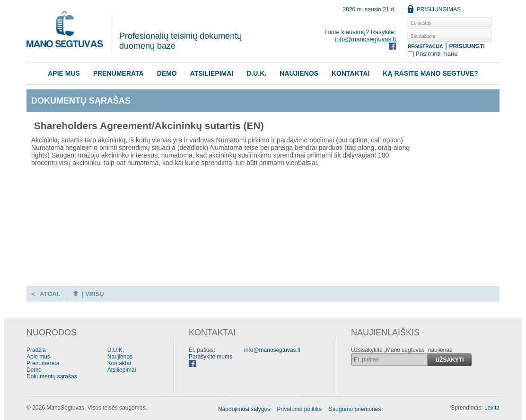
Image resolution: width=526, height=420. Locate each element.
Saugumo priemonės (355, 409)
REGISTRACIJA (425, 47)
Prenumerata (118, 73)
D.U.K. (256, 73)
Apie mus (64, 73)
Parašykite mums (210, 357)
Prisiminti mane (433, 54)
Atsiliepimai (212, 73)
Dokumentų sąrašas (52, 376)
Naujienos (299, 73)
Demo (167, 73)
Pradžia (36, 350)
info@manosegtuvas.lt (365, 39)
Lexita (492, 408)
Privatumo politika (300, 409)
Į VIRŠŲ (88, 294)
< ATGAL (46, 294)
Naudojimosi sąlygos (244, 409)
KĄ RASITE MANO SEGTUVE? (430, 73)
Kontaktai (351, 73)
